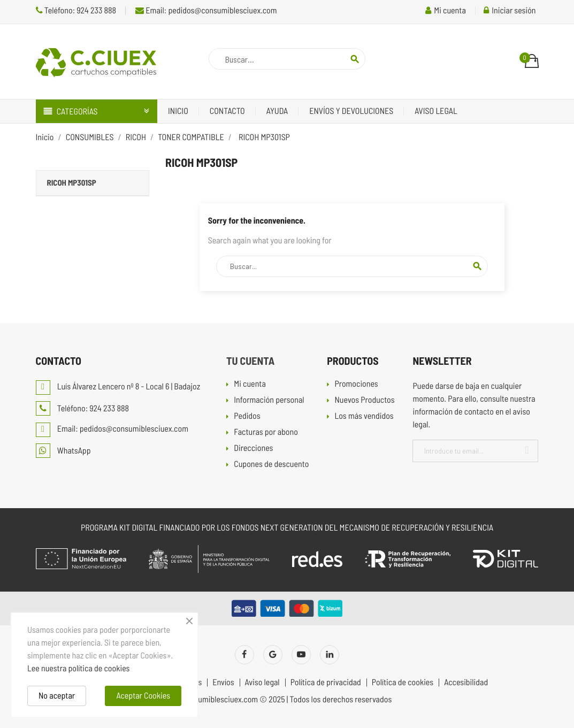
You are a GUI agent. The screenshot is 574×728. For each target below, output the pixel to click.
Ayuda (277, 111)
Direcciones (253, 449)
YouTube (301, 655)
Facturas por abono (266, 432)
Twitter (273, 655)
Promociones (356, 384)
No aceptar (57, 696)
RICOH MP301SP (72, 182)
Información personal (269, 400)
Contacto (227, 111)
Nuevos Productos (364, 400)
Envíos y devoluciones (351, 111)
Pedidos (247, 416)
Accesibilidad (466, 683)
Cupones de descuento (271, 465)
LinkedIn (330, 655)
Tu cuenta (250, 361)
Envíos (223, 683)
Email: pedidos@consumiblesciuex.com (206, 10)
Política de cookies (403, 683)
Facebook (244, 655)
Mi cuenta (250, 384)
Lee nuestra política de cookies (78, 668)
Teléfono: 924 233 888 (76, 10)
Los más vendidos (364, 416)
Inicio (178, 111)
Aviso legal (436, 111)
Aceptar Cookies (143, 696)
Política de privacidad (326, 683)
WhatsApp (63, 451)
